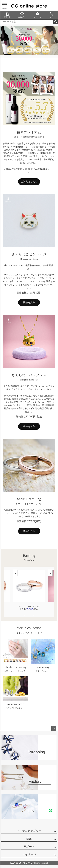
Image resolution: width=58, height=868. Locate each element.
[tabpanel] (29, 592)
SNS (29, 839)
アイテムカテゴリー (29, 831)
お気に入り (22, 15)
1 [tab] (26, 57)
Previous (4, 41)
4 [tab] (32, 57)
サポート (29, 847)
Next (54, 41)
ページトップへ (54, 728)
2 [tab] (28, 57)
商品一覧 (7, 15)
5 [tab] (38, 616)
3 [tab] (30, 57)
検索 (56, 22)
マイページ (38, 15)
